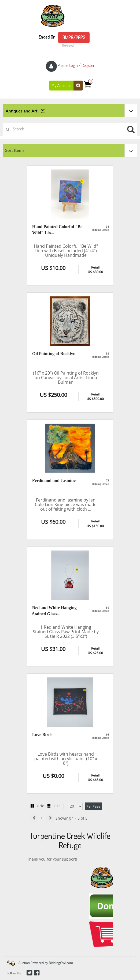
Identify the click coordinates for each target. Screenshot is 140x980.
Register (88, 65)
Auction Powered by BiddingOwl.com (46, 963)
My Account (67, 86)
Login (73, 65)
